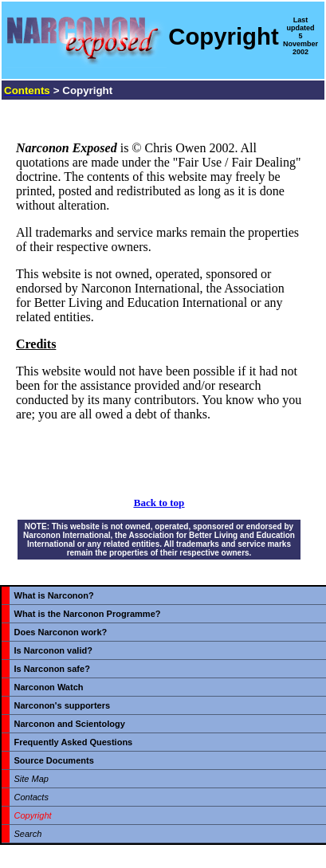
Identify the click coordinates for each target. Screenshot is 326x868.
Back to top (159, 503)
